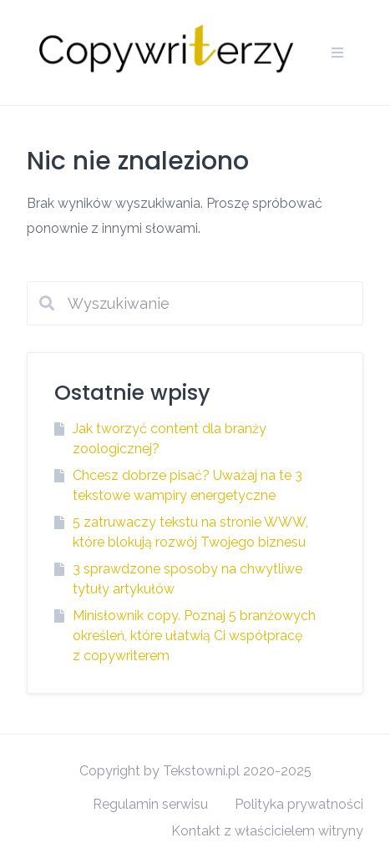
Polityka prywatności (299, 804)
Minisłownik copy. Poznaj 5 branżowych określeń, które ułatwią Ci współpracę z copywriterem (194, 636)
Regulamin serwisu (150, 804)
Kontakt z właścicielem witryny (267, 831)
